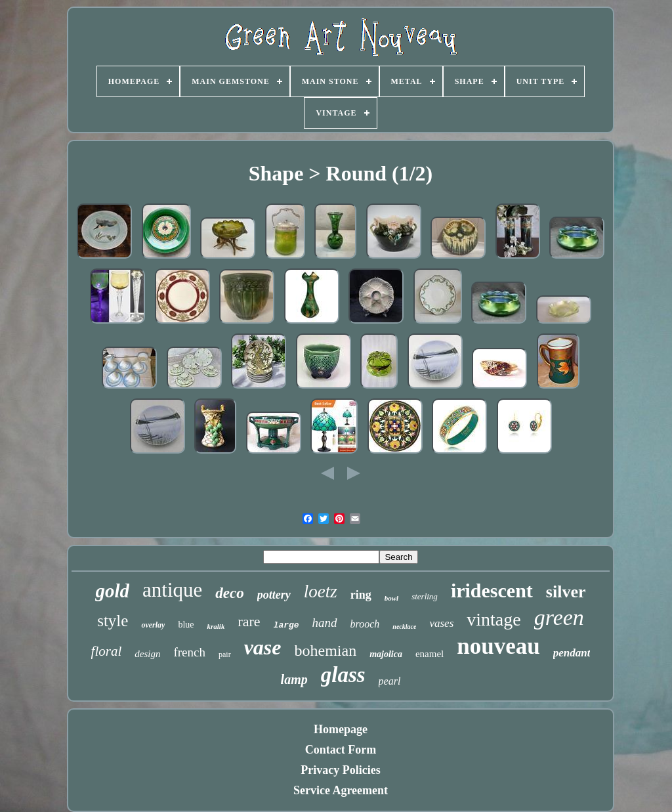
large (286, 625)
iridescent (492, 590)
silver (566, 592)
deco (229, 593)
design (147, 654)
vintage (493, 619)
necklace (404, 627)
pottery (274, 595)
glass (343, 675)
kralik (216, 626)
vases (441, 623)
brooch (365, 624)
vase (263, 647)
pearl (390, 681)
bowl (391, 598)
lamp (294, 679)
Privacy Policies (340, 770)
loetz (321, 591)
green (559, 617)
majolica (386, 654)
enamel (430, 654)
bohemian (326, 651)
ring (361, 595)
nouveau (498, 646)
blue (186, 625)
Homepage (341, 729)
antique (172, 590)
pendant (572, 653)
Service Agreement (341, 790)
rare (249, 621)
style (113, 621)
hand (325, 623)
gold (112, 591)
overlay (153, 625)
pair (225, 654)
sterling (425, 596)
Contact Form (341, 750)
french (189, 652)
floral (107, 651)
